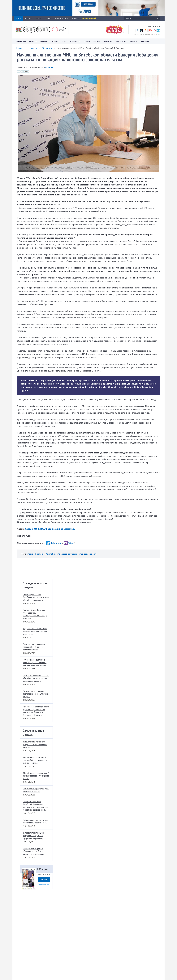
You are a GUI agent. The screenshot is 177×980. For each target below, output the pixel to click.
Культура (55, 41)
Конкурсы (134, 41)
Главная (20, 48)
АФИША (49, 18)
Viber (69, 543)
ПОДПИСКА (29, 18)
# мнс (30, 554)
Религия (87, 41)
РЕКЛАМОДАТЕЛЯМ (62, 18)
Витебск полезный (89, 18)
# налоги (39, 554)
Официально (21, 41)
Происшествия (75, 41)
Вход (149, 26)
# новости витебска (68, 554)
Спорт (64, 41)
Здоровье (97, 41)
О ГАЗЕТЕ (39, 18)
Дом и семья (108, 41)
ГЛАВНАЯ (19, 18)
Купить (44, 880)
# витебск (51, 554)
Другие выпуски (43, 884)
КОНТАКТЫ (75, 18)
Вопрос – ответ (121, 41)
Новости (33, 48)
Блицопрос (145, 41)
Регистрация (156, 26)
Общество (33, 41)
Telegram (53, 543)
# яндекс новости (88, 554)
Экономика (44, 41)
